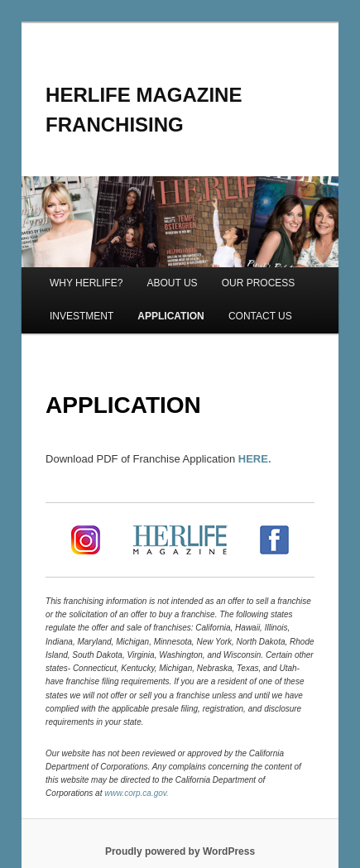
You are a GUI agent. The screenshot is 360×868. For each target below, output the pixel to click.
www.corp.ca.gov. (137, 793)
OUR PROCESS (259, 283)
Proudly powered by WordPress (180, 851)
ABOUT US (172, 283)
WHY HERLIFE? (86, 283)
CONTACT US (260, 316)
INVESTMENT (82, 316)
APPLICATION (170, 316)
